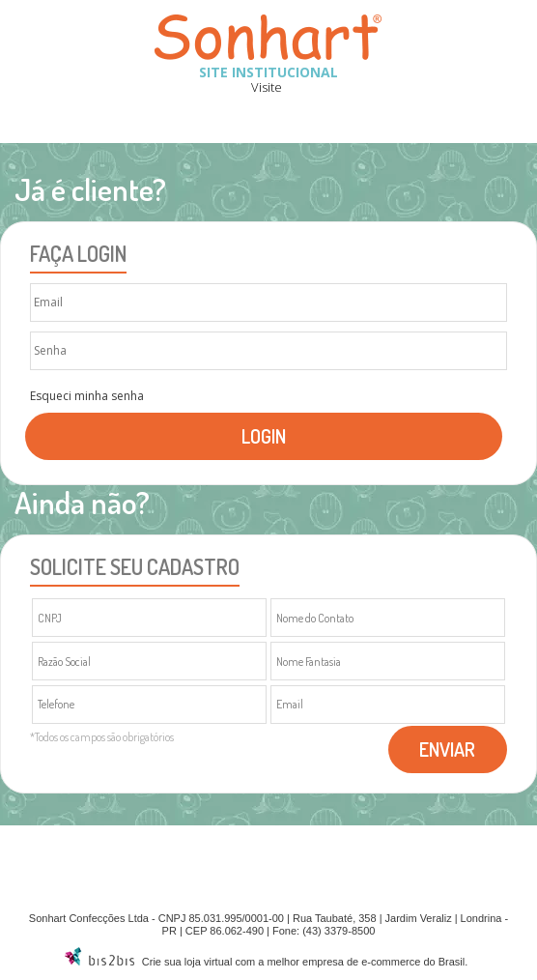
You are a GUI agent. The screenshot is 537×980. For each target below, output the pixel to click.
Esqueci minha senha (87, 396)
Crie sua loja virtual (187, 962)
